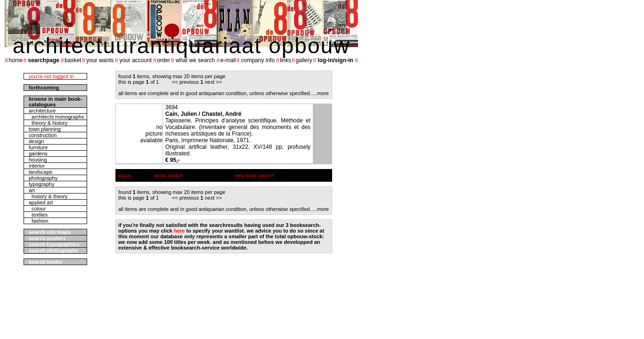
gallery (304, 60)
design (36, 141)
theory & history (48, 123)
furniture (38, 147)
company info (258, 60)
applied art (41, 202)
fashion (39, 221)
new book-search (254, 176)
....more (320, 93)
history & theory (48, 196)
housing (38, 160)
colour (37, 209)
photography (43, 178)
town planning (45, 129)
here (179, 231)
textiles (38, 215)
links (285, 60)
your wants (100, 60)
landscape (41, 172)
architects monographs (56, 117)
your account (135, 60)
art (32, 190)
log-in (125, 176)
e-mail (228, 60)
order (163, 60)
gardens (38, 153)
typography (41, 184)
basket (73, 60)
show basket (168, 176)
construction (43, 135)
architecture (42, 111)
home (16, 60)
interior (37, 166)
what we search (195, 60)
